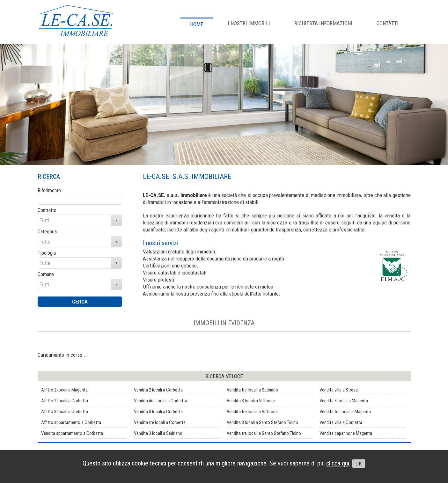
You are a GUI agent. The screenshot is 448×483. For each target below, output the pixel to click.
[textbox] (80, 200)
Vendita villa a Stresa (339, 390)
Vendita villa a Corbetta (341, 422)
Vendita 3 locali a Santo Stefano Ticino (262, 422)
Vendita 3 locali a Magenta (344, 401)
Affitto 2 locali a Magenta (64, 390)
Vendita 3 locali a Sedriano (158, 433)
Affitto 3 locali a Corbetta (65, 412)
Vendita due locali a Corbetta (161, 401)
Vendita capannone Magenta (346, 433)
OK (359, 464)
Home (197, 24)
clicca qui (338, 463)
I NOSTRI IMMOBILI (249, 23)
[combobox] (75, 220)
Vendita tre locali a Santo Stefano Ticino (264, 433)
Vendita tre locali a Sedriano (252, 390)
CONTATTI (388, 23)
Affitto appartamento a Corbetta (71, 422)
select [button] (116, 221)
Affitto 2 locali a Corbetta (65, 401)
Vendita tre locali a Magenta (345, 412)
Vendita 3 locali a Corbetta (158, 412)
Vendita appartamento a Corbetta (72, 433)
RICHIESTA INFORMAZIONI (323, 23)
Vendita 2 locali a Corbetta (158, 390)
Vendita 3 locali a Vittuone (251, 401)
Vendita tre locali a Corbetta (160, 422)
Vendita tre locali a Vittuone (252, 412)
